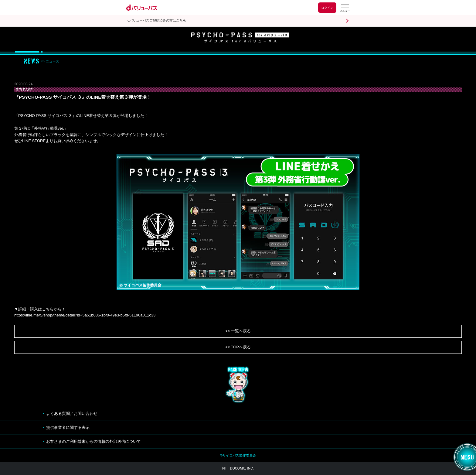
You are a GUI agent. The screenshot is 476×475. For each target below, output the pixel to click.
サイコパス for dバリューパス (240, 38)
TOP (238, 385)
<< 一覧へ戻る (238, 331)
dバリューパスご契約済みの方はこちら (157, 21)
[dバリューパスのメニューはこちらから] (345, 8)
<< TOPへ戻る (238, 347)
